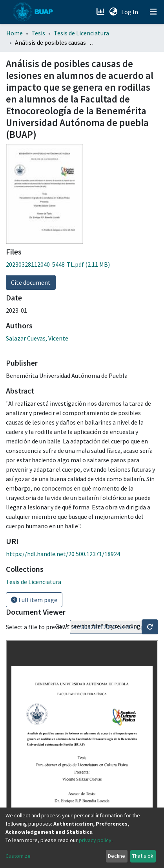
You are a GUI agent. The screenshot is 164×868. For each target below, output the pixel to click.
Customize (18, 856)
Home (15, 33)
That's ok (143, 856)
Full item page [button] (34, 600)
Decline (117, 856)
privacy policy (95, 840)
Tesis (38, 33)
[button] (113, 12)
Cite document (31, 282)
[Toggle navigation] (153, 12)
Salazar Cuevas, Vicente (37, 338)
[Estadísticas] (101, 12)
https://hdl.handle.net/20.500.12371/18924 (63, 554)
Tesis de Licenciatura (81, 33)
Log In (130, 12)
